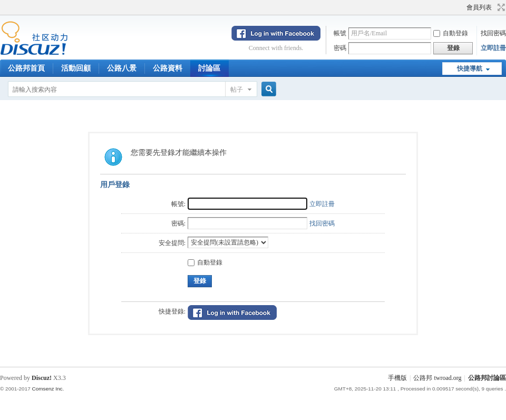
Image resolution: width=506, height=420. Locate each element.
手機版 (397, 378)
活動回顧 (76, 68)
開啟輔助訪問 (462, 7)
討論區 (209, 68)
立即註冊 (493, 48)
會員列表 (479, 7)
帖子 (237, 90)
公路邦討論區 (487, 378)
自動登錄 (451, 33)
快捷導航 (470, 69)
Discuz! (42, 378)
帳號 (340, 33)
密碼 (340, 48)
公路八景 (122, 68)
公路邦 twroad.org (437, 378)
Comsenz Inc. (48, 389)
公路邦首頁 (26, 68)
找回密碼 (493, 33)
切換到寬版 (500, 7)
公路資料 (168, 68)
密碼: (178, 223)
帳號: (178, 204)
